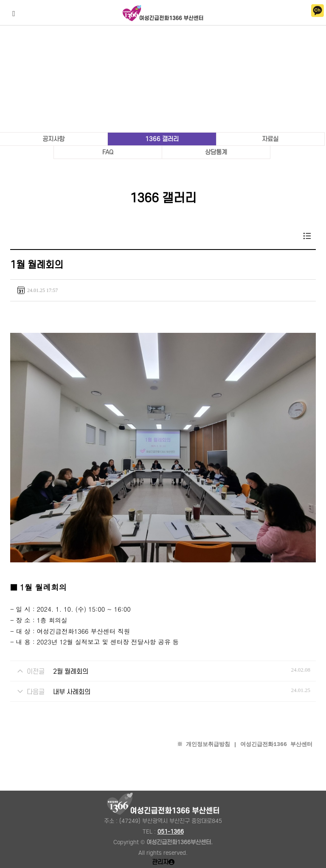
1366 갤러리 (162, 139)
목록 (307, 236)
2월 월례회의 (71, 671)
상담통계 (216, 152)
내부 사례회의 (72, 692)
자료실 (270, 139)
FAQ (108, 152)
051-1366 (171, 832)
